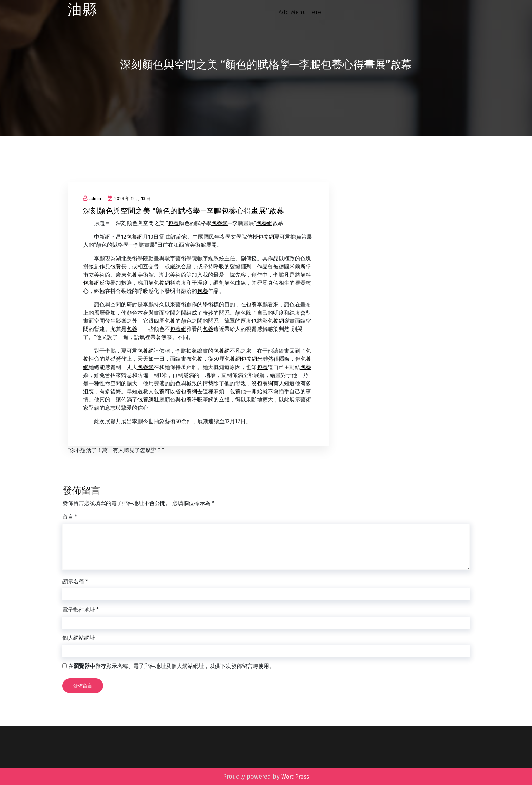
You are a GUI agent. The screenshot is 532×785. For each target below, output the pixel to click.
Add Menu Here (300, 12)
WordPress (295, 777)
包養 (173, 223)
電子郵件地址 (81, 610)
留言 (70, 517)
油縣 (82, 10)
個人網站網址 (79, 638)
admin (92, 198)
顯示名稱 (75, 582)
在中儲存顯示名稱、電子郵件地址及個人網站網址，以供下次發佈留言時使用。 (171, 666)
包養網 (220, 223)
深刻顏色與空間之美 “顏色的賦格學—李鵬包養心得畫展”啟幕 (184, 211)
